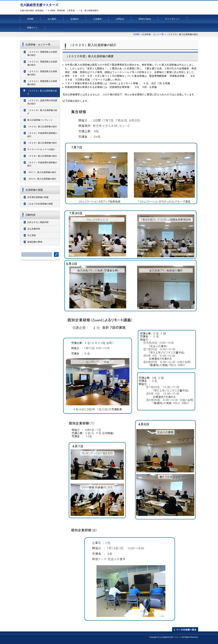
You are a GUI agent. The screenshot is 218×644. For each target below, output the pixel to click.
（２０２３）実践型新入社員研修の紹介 (42, 63)
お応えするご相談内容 (38, 222)
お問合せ (120, 19)
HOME (30, 19)
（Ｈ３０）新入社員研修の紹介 (42, 127)
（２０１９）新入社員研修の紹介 (42, 112)
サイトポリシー (172, 19)
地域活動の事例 (35, 242)
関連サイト (33, 28)
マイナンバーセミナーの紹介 (41, 149)
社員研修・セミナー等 (153, 34)
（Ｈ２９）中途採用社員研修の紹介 (42, 135)
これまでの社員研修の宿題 (40, 204)
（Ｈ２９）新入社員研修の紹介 (42, 143)
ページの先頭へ (185, 629)
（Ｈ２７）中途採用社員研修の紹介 (42, 164)
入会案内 (97, 19)
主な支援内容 (34, 229)
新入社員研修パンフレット (40, 120)
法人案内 (52, 19)
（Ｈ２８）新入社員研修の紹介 (42, 156)
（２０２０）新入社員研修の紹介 (42, 92)
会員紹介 (75, 19)
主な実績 (32, 235)
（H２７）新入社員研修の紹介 (42, 172)
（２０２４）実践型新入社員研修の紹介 (42, 54)
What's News (145, 19)
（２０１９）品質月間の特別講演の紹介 (42, 102)
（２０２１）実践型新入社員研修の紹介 (42, 83)
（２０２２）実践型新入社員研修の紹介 (42, 73)
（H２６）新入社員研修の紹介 (42, 179)
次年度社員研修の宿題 (38, 197)
